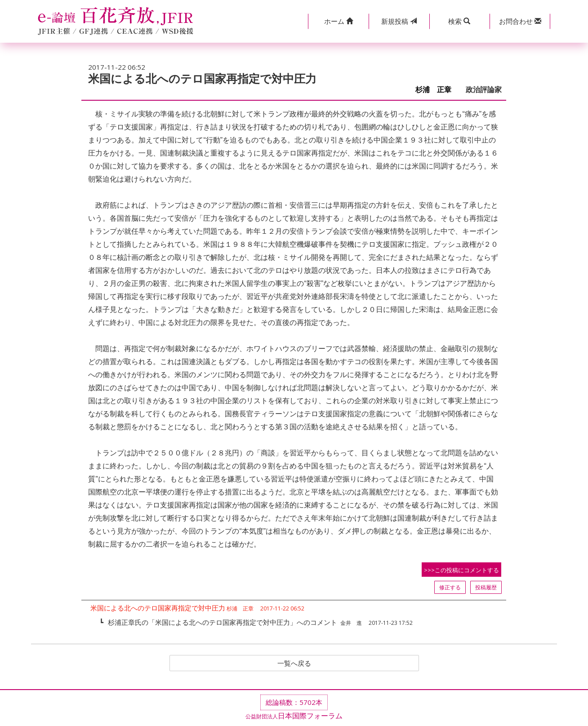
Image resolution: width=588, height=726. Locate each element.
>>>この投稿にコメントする (461, 570)
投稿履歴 (486, 587)
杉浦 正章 (437, 90)
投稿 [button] (399, 21)
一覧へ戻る (294, 664)
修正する (450, 587)
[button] (338, 21)
